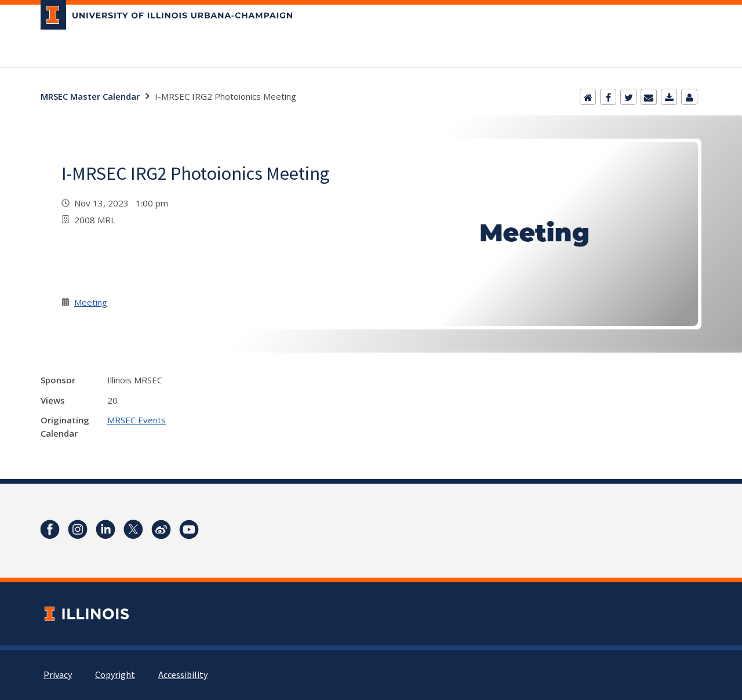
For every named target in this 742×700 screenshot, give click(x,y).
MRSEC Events (137, 420)
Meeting (91, 302)
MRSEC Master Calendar (90, 96)
